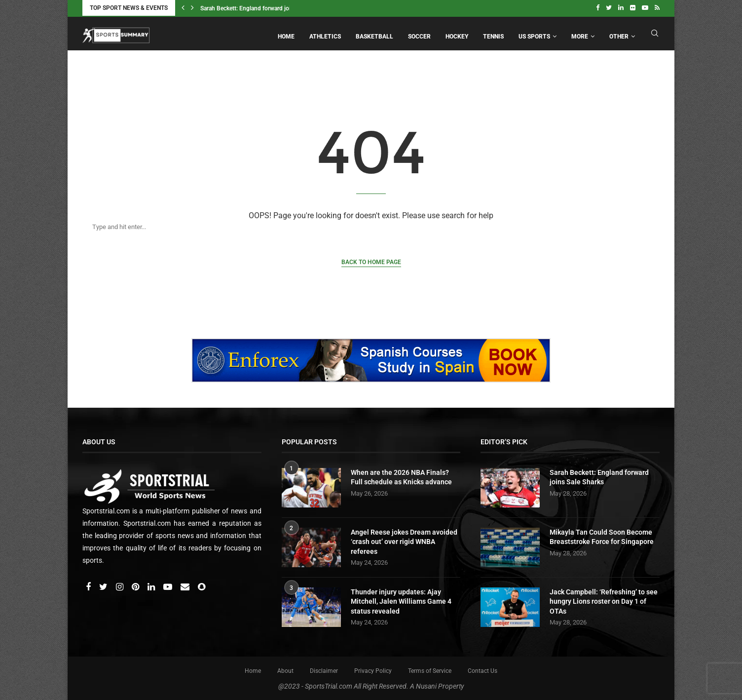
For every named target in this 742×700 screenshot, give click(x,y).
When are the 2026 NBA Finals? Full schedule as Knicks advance (401, 476)
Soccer (419, 36)
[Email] (186, 586)
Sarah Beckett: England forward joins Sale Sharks (264, 8)
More (580, 36)
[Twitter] (609, 8)
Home (286, 36)
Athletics (325, 36)
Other (619, 36)
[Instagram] (120, 586)
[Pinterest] (136, 586)
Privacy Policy (373, 669)
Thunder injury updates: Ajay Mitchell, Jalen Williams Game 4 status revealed (401, 600)
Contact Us (482, 669)
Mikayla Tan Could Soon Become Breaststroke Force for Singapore (602, 536)
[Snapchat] (202, 586)
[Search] (361, 226)
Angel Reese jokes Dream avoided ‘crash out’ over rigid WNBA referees (404, 540)
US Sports (534, 36)
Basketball (374, 36)
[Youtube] (645, 8)
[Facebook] (598, 8)
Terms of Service (430, 669)
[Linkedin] (621, 8)
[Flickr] (633, 8)
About (285, 669)
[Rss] (657, 8)
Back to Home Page (371, 261)
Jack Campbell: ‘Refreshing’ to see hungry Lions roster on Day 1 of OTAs (604, 600)
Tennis (493, 36)
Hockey (457, 36)
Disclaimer (324, 669)
